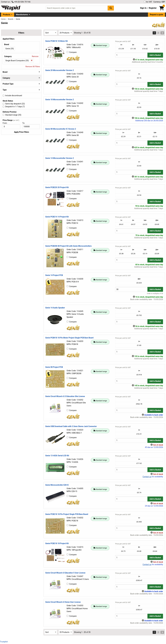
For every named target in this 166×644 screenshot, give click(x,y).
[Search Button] (111, 8)
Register (153, 8)
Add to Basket (155, 55)
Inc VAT (148, 2)
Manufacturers (22, 15)
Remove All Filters (33, 67)
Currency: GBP (159, 2)
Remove (35, 56)
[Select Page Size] (66, 33)
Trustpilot (4, 642)
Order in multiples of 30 (155, 294)
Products (7, 15)
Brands (11, 19)
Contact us (5, 2)
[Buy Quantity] (131, 55)
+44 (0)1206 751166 (21, 2)
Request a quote (157, 15)
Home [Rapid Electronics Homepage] (4, 19)
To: (25, 123)
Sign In (143, 8)
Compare (72, 52)
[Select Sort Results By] (51, 33)
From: (6, 123)
